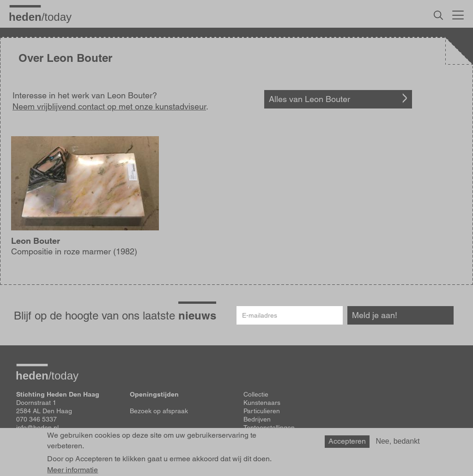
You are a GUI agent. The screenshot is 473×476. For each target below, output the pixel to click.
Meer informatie (73, 470)
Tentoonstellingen (269, 428)
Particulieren (262, 411)
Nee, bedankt (397, 442)
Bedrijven (257, 419)
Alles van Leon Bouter (309, 99)
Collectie (256, 394)
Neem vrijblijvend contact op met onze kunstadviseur (109, 106)
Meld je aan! (375, 315)
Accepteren (347, 442)
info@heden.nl (37, 428)
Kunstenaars (262, 403)
